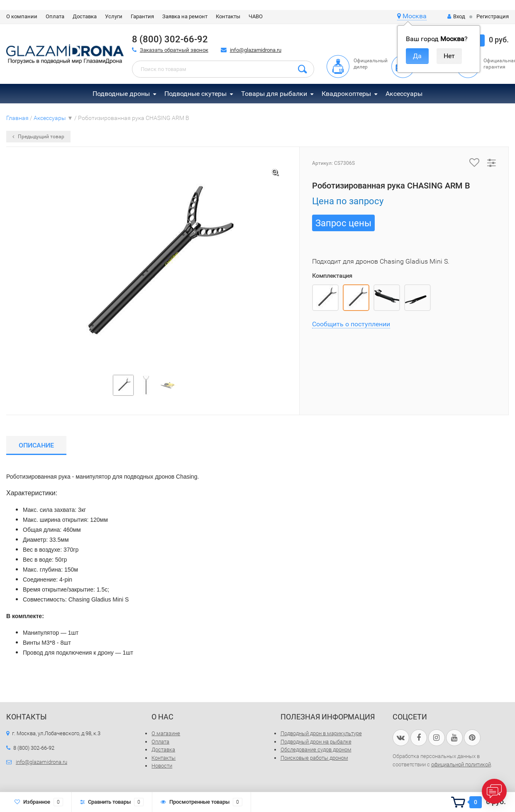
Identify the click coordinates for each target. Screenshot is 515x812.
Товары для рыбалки (274, 94)
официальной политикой (461, 764)
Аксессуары (404, 94)
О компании (22, 16)
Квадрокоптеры (346, 94)
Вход (456, 16)
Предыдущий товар (38, 137)
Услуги (114, 16)
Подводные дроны (121, 94)
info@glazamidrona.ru (256, 50)
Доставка (85, 16)
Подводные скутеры (195, 94)
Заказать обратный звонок (174, 50)
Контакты (228, 16)
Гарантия (142, 16)
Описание (36, 445)
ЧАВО (256, 16)
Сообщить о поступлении (351, 324)
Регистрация (493, 16)
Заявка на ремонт (185, 16)
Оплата (55, 16)
